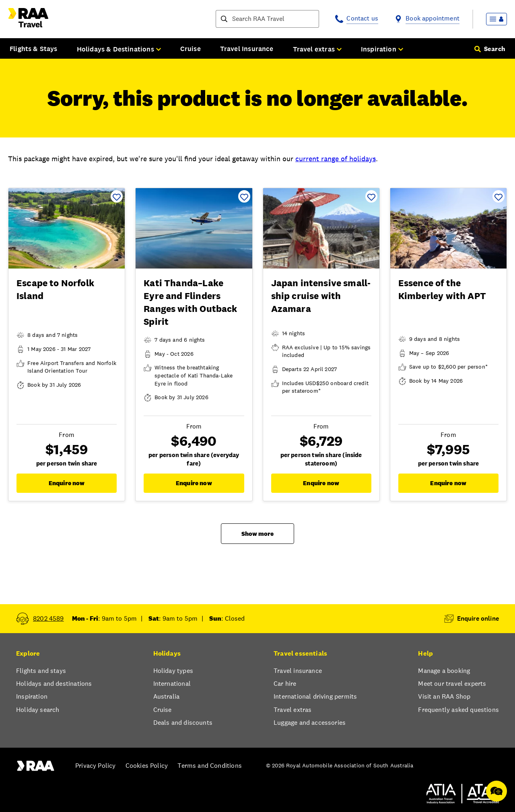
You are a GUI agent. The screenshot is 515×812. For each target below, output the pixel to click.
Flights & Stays (34, 49)
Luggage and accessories (310, 723)
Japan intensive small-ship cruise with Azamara (321, 296)
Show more (257, 534)
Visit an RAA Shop (444, 696)
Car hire (285, 684)
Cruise (191, 49)
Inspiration (32, 696)
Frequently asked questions (458, 710)
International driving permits (315, 696)
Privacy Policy (95, 766)
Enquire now (67, 483)
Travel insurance (298, 671)
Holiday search (38, 710)
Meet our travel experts (452, 684)
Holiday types (173, 671)
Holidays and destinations (54, 684)
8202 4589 (48, 618)
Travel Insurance (247, 49)
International (172, 684)
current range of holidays (336, 159)
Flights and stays (41, 671)
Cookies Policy (147, 766)
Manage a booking (444, 671)
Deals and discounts (183, 723)
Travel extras (293, 710)
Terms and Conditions (210, 766)
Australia (167, 696)
